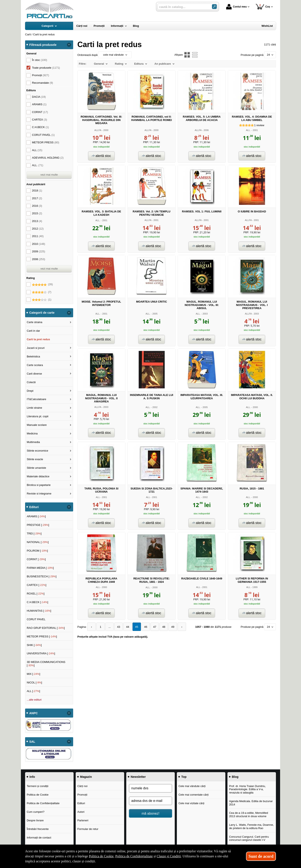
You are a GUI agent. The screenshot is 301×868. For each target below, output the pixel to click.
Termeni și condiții (38, 786)
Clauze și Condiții (169, 856)
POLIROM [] (37, 551)
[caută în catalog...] (183, 7)
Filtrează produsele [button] (43, 45)
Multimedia (33, 442)
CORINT (40, 112)
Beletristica (33, 356)
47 (153, 627)
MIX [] (33, 674)
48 (162, 627)
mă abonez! (151, 813)
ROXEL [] (36, 594)
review (259, 125)
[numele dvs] (150, 788)
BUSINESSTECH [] (42, 576)
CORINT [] (36, 559)
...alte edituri (34, 700)
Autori (81, 812)
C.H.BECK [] (38, 602)
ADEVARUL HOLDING (48, 158)
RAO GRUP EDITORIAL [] (46, 628)
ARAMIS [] (36, 516)
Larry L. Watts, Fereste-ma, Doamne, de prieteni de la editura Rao (251, 826)
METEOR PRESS (46, 142)
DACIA (39, 97)
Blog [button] (235, 777)
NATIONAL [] (38, 542)
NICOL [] (34, 682)
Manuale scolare (37, 425)
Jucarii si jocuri (36, 348)
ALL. (248, 130)
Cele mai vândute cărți (192, 786)
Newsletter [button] (138, 777)
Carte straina (34, 322)
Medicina (32, 433)
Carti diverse (34, 374)
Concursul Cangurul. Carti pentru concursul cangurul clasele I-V (249, 838)
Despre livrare (35, 820)
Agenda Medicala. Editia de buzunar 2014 (251, 803)
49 (170, 627)
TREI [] (34, 534)
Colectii (31, 382)
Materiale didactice (38, 476)
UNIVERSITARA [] (41, 653)
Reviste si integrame (39, 494)
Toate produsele (46, 68)
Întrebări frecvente (38, 829)
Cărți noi (82, 786)
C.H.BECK (40, 127)
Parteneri (83, 820)
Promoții (82, 795)
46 (144, 627)
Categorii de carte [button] (42, 313)
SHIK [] (34, 645)
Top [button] (184, 777)
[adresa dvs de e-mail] (150, 801)
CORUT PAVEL (43, 135)
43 (118, 627)
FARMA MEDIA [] (40, 568)
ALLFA (98, 130)
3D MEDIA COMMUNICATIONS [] (46, 664)
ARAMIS (39, 104)
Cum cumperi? (36, 812)
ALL (98, 497)
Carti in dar (33, 331)
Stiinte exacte (35, 459)
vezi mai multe (49, 175)
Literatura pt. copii (38, 416)
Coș (263, 7)
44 (126, 627)
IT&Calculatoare (36, 399)
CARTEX (40, 120)
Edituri (81, 803)
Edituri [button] (34, 507)
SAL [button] (32, 742)
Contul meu (236, 7)
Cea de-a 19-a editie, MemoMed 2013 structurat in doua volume (249, 815)
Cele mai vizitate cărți (191, 803)
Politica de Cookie (38, 795)
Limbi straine (34, 408)
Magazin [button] (86, 777)
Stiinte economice (38, 451)
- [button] (69, 45)
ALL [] (33, 691)
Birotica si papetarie (39, 485)
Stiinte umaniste (36, 468)
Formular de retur (88, 829)
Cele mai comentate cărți (194, 795)
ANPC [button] (34, 713)
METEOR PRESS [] (42, 636)
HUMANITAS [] (39, 611)
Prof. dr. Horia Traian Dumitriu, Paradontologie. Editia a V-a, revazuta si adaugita (247, 789)
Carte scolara (35, 365)
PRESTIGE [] (38, 525)
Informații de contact (39, 838)
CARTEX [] (37, 585)
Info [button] (32, 777)
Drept (30, 391)
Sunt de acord (261, 856)
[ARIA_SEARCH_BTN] (214, 7)
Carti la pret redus (38, 339)
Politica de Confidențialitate (43, 803)
